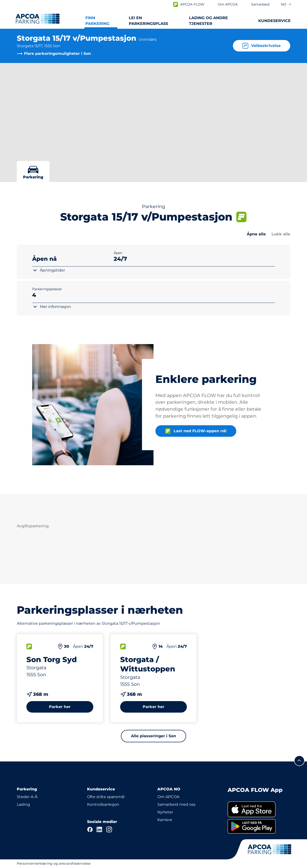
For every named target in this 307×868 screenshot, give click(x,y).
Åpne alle (256, 234)
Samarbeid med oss (176, 804)
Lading (23, 804)
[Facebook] (90, 829)
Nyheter (165, 812)
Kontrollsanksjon (103, 804)
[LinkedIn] (100, 829)
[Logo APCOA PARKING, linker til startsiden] (38, 19)
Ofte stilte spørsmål (106, 797)
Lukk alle (281, 234)
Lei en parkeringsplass (148, 21)
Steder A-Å (27, 797)
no (286, 4)
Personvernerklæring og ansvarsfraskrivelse (54, 863)
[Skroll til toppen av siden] (299, 761)
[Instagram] (109, 829)
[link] (259, 809)
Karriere (165, 820)
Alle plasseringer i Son (153, 736)
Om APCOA (168, 797)
